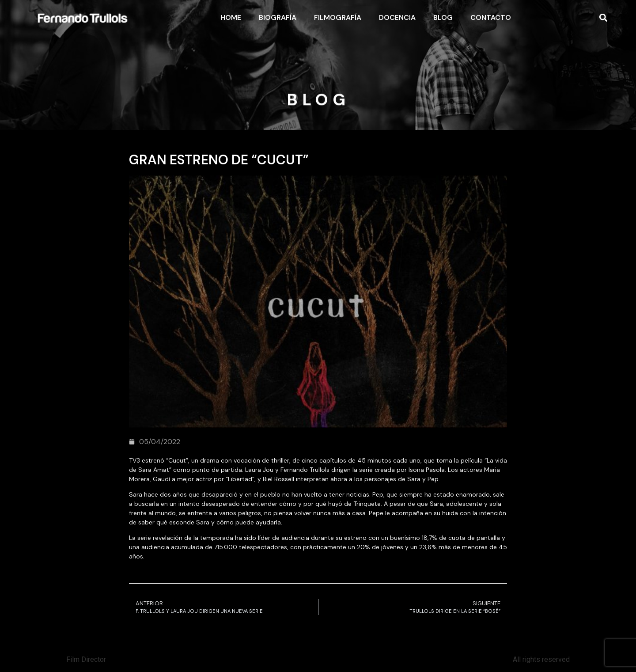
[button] (603, 18)
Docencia (397, 17)
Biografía (278, 17)
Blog (443, 17)
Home (231, 17)
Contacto (491, 17)
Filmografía (338, 17)
